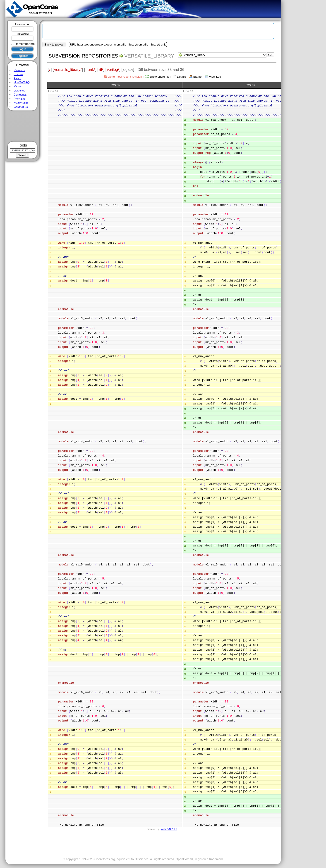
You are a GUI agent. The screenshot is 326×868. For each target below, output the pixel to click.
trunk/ (90, 70)
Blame (198, 77)
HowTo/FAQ (22, 82)
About (17, 78)
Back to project (54, 44)
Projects (19, 70)
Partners (19, 99)
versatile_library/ (68, 70)
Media (17, 86)
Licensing (19, 90)
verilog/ (113, 70)
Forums (18, 74)
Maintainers (21, 103)
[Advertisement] (23, 126)
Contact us (21, 107)
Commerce (20, 95)
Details (181, 77)
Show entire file (159, 77)
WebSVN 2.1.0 (169, 829)
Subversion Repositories (83, 56)
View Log (215, 77)
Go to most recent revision (125, 77)
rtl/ (101, 70)
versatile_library (149, 56)
